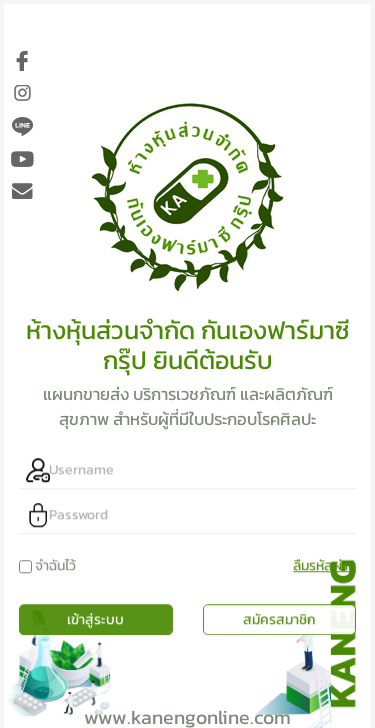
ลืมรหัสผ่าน (324, 550)
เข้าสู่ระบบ (95, 604)
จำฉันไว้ (55, 550)
